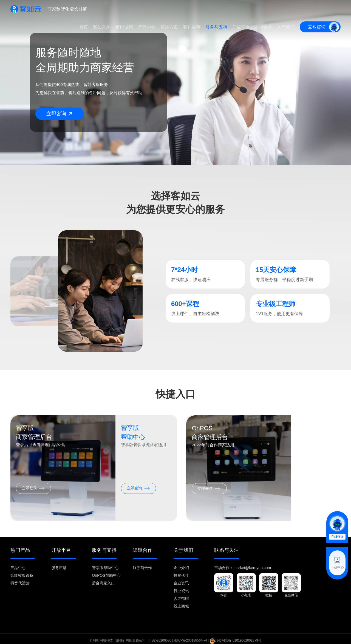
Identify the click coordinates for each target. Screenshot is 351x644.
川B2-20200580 (160, 636)
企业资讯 (181, 579)
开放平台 (241, 27)
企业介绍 (181, 564)
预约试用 (124, 27)
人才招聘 (181, 594)
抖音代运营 (20, 579)
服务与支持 (216, 27)
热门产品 (20, 546)
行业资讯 (181, 587)
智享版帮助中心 (105, 564)
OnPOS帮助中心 (106, 571)
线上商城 (181, 602)
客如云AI (102, 27)
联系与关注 (227, 546)
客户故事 (192, 27)
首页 (84, 27)
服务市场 (59, 564)
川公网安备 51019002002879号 (235, 636)
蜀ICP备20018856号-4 (191, 636)
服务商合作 (142, 564)
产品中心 (147, 27)
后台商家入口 (103, 579)
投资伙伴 (181, 571)
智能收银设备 (22, 571)
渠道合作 (264, 27)
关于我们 (286, 27)
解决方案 (169, 27)
